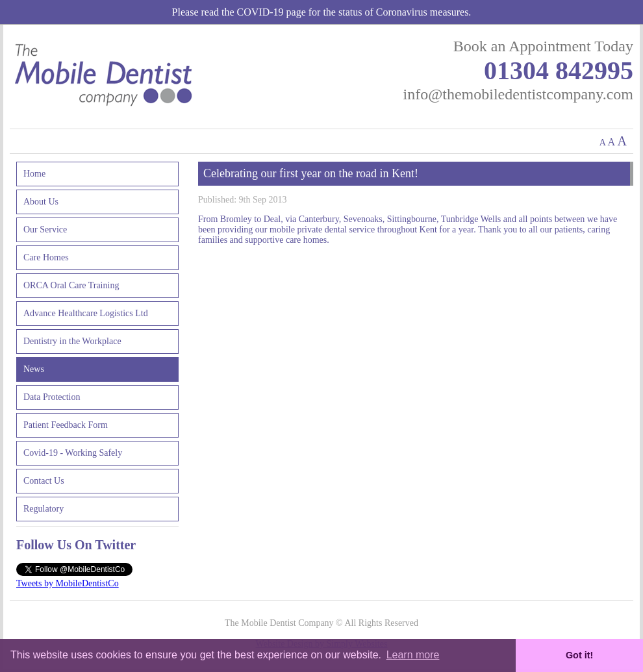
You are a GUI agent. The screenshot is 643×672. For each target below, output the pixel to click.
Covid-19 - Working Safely (73, 453)
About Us (41, 202)
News (34, 369)
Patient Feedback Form (66, 425)
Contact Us (44, 481)
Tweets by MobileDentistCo (68, 583)
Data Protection (52, 397)
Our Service (45, 230)
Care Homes (46, 257)
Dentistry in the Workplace (72, 341)
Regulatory (44, 509)
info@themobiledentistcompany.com (518, 94)
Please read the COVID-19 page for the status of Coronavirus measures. (322, 12)
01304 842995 (559, 70)
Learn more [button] (413, 655)
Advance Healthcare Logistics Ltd (86, 313)
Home (34, 174)
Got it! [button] (579, 655)
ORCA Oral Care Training (71, 285)
